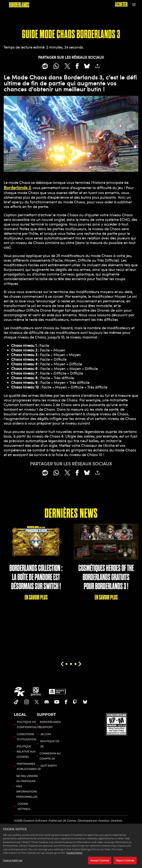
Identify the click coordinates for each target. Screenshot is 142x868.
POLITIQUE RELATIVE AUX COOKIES (26, 752)
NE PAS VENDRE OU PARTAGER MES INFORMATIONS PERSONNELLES (27, 786)
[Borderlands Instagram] (27, 702)
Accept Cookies (100, 864)
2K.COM (46, 734)
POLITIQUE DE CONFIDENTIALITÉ (29, 725)
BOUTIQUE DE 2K (50, 744)
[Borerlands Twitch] (75, 702)
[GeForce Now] (57, 692)
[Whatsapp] (56, 66)
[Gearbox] (36, 692)
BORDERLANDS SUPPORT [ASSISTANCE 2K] (50, 725)
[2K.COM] (20, 692)
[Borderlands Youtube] (57, 702)
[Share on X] (67, 66)
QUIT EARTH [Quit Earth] (49, 766)
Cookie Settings (24, 806)
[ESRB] (117, 724)
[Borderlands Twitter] (37, 702)
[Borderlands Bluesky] (85, 702)
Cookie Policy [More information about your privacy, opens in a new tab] (74, 856)
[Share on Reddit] (45, 66)
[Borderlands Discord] (47, 702)
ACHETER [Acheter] (121, 5)
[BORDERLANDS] (19, 5)
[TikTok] (16, 702)
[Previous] (62, 664)
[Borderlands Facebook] (66, 702)
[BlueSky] (87, 66)
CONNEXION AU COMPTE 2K (50, 756)
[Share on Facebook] (77, 66)
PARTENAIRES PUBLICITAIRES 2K (29, 766)
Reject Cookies (125, 864)
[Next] (80, 664)
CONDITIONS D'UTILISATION (27, 737)
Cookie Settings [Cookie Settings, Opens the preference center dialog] (13, 864)
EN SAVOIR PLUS (36, 597)
